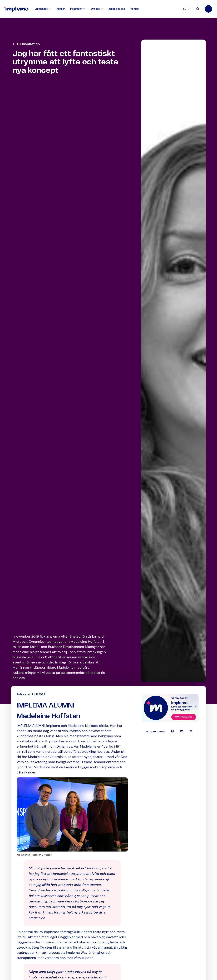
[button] (172, 731)
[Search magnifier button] (198, 9)
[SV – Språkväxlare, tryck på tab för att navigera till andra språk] (187, 9)
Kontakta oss (184, 717)
